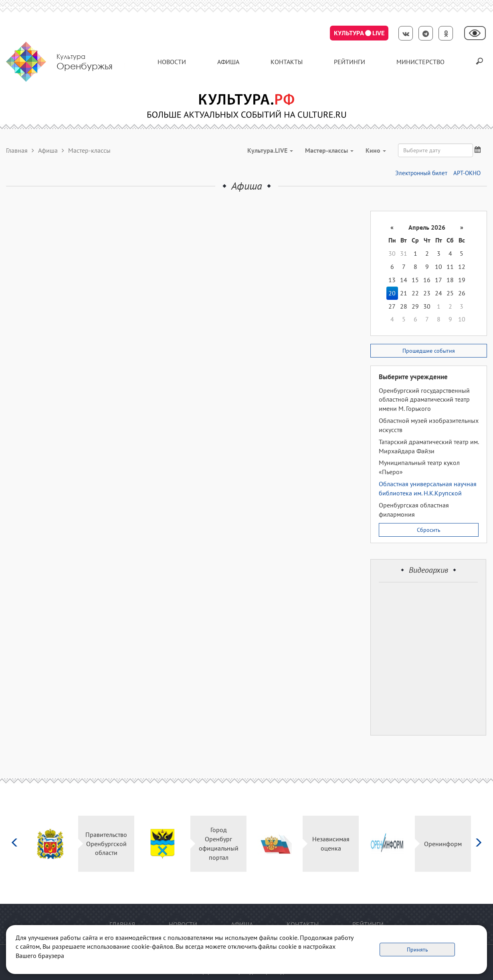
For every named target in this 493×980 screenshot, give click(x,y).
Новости (172, 62)
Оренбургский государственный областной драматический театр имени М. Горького (424, 400)
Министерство (420, 62)
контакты (287, 62)
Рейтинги (350, 62)
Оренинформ (443, 844)
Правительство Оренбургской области (106, 844)
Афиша (228, 62)
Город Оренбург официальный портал (219, 844)
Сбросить (429, 530)
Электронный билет (421, 173)
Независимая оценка (331, 844)
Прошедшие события (429, 351)
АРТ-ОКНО (467, 173)
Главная (17, 150)
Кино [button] (376, 150)
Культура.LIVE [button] (270, 150)
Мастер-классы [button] (329, 150)
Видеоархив (428, 570)
